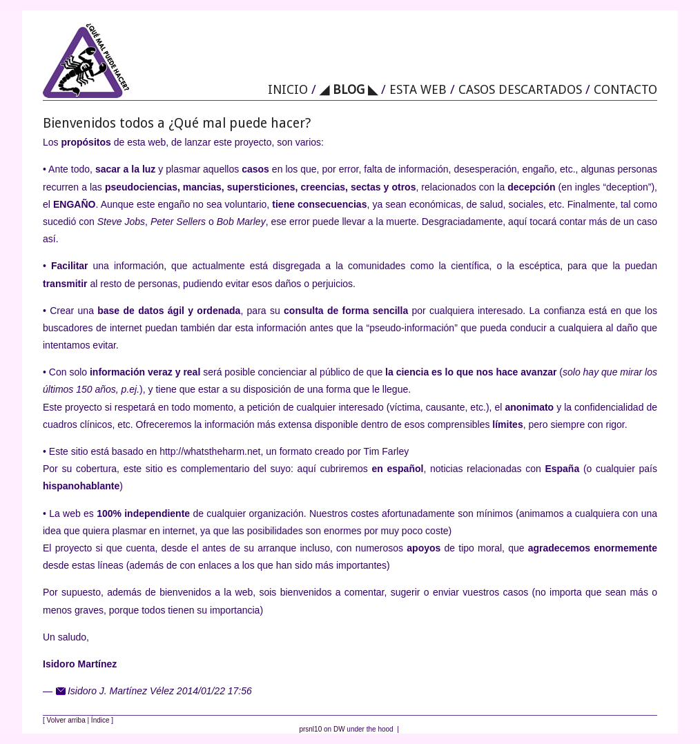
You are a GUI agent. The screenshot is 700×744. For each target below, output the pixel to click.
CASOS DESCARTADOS (520, 89)
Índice (100, 720)
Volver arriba (66, 720)
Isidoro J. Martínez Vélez (121, 691)
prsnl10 (310, 729)
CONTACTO (625, 89)
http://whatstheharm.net (210, 451)
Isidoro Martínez (80, 664)
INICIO (288, 89)
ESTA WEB (418, 89)
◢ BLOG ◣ (349, 89)
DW (339, 729)
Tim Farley (387, 451)
